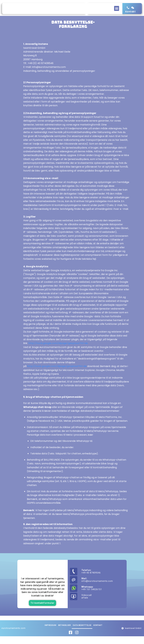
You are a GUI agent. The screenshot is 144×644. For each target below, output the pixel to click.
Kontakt (130, 14)
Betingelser (64, 633)
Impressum (50, 633)
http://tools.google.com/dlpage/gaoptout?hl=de (58, 351)
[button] (117, 8)
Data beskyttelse (82, 633)
